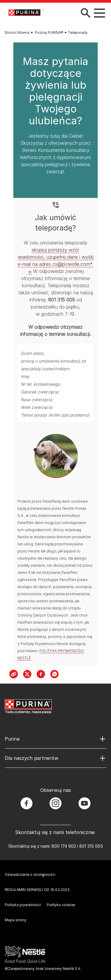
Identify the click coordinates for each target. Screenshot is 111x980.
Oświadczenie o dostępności (30, 875)
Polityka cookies (61, 905)
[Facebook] (41, 674)
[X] (27, 674)
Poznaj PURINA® (49, 32)
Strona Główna (17, 32)
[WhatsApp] (54, 674)
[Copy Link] (14, 674)
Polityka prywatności (23, 905)
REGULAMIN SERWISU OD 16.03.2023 (37, 890)
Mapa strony (16, 920)
